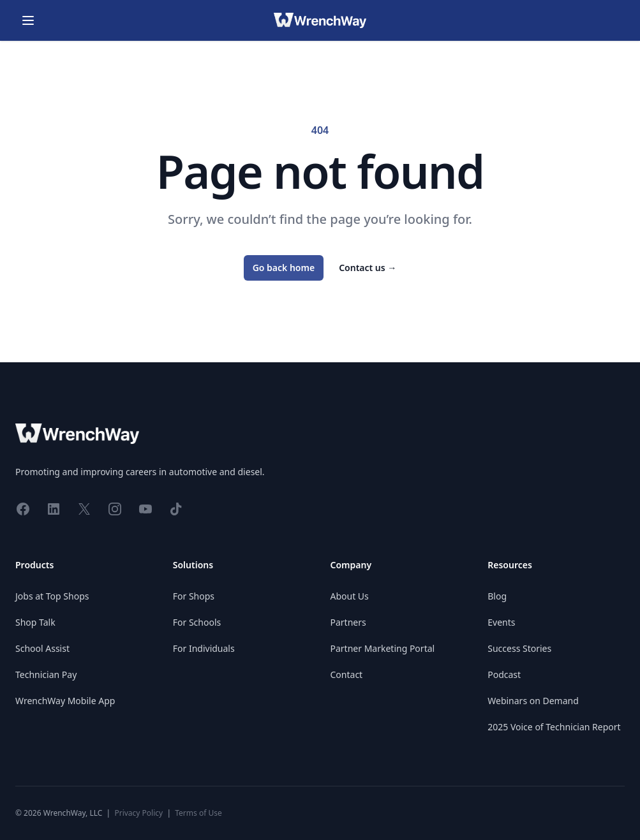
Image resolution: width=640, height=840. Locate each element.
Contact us (368, 268)
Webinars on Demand (533, 701)
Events (501, 622)
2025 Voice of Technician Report (554, 727)
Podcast (504, 674)
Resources (510, 565)
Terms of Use (198, 813)
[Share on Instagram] (115, 508)
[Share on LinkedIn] (54, 508)
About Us (350, 596)
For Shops (194, 596)
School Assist (42, 648)
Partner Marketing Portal (383, 648)
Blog (497, 596)
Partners (348, 622)
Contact (347, 674)
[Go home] (320, 20)
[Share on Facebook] (23, 508)
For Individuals (204, 648)
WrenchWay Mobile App (65, 701)
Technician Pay (46, 674)
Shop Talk (35, 622)
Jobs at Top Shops (52, 596)
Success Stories (519, 648)
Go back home (284, 268)
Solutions (193, 565)
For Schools (197, 622)
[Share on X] (84, 508)
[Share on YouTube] (145, 508)
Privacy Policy (138, 813)
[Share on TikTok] (176, 508)
